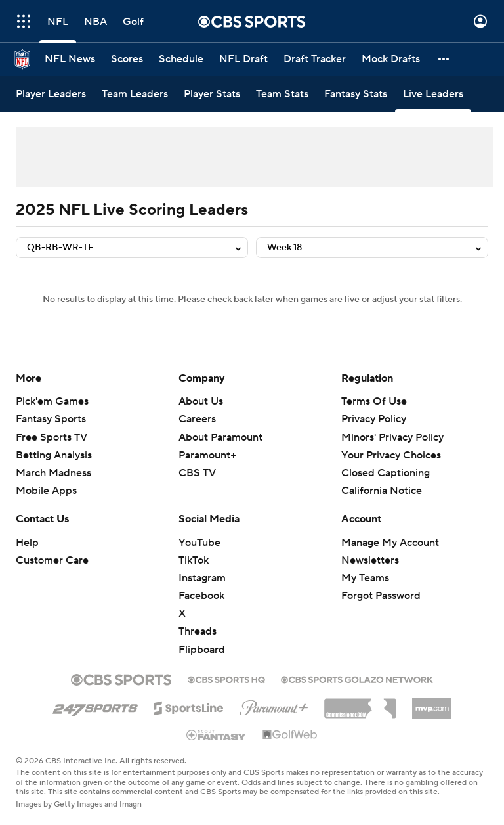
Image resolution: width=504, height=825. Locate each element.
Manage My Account (390, 543)
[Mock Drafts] (391, 59)
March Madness (53, 473)
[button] (444, 59)
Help (27, 543)
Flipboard (202, 650)
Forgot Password (381, 596)
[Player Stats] (212, 94)
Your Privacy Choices (391, 455)
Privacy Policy (374, 419)
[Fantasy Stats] (356, 94)
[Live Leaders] (433, 94)
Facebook (201, 596)
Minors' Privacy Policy (392, 437)
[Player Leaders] (51, 94)
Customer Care (52, 560)
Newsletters (370, 560)
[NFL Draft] (243, 59)
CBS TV (197, 473)
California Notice (382, 491)
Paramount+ (207, 455)
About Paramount (220, 437)
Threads (198, 631)
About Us (201, 401)
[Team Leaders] (135, 94)
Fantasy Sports (51, 419)
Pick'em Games (52, 401)
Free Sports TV (52, 437)
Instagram (202, 578)
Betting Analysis (54, 455)
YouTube (199, 543)
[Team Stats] (282, 94)
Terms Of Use (374, 401)
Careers (197, 419)
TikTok (194, 560)
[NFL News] (70, 59)
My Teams (365, 578)
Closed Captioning (386, 473)
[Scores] (127, 59)
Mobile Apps (46, 491)
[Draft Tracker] (315, 59)
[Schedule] (181, 59)
